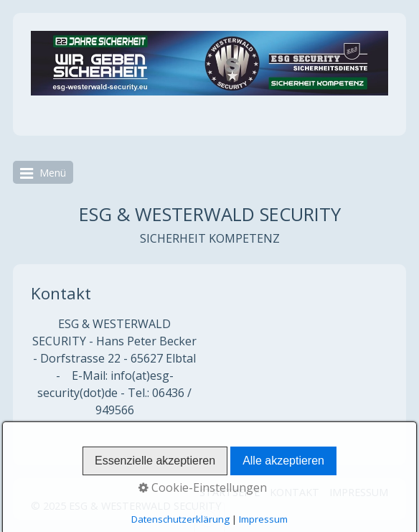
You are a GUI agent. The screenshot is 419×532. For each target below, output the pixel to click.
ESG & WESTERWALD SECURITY (210, 214)
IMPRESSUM (359, 492)
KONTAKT (295, 492)
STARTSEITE (230, 492)
